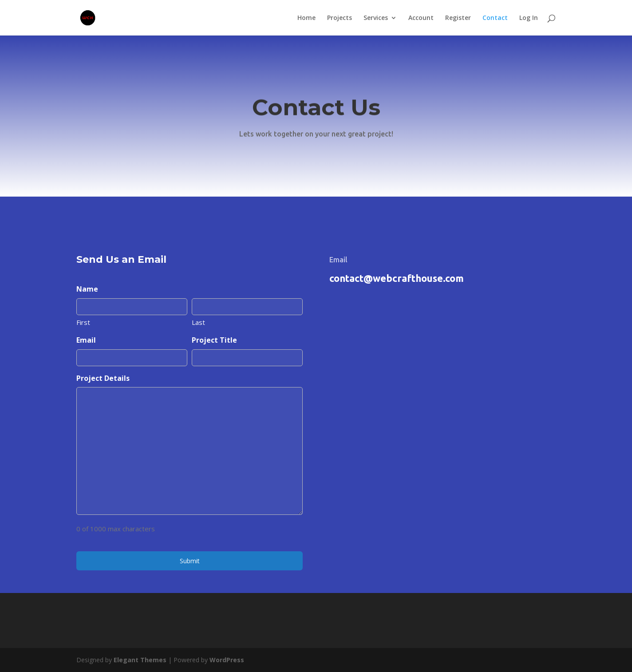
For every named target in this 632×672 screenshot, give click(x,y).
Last (198, 322)
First (83, 322)
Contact (495, 18)
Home (306, 18)
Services (376, 18)
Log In (529, 18)
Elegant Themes (140, 660)
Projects (340, 18)
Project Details (103, 378)
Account (421, 18)
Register (458, 18)
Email (86, 340)
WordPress (227, 660)
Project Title (214, 340)
